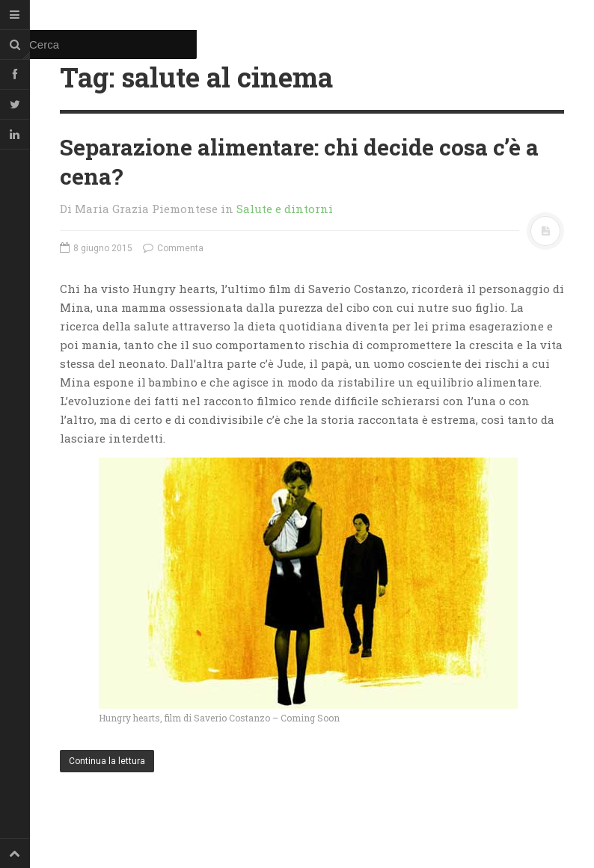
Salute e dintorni (285, 209)
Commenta (173, 248)
